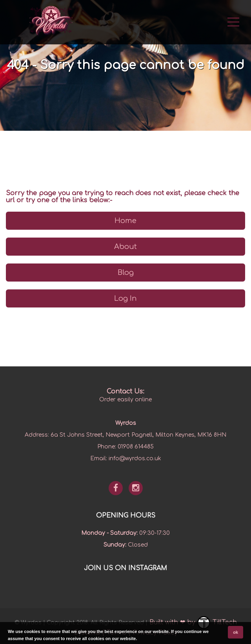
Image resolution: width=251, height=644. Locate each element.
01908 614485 (136, 447)
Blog (126, 273)
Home (125, 221)
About (125, 247)
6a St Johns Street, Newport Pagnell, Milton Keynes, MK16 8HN (138, 435)
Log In (125, 298)
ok (236, 632)
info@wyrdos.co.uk (135, 458)
